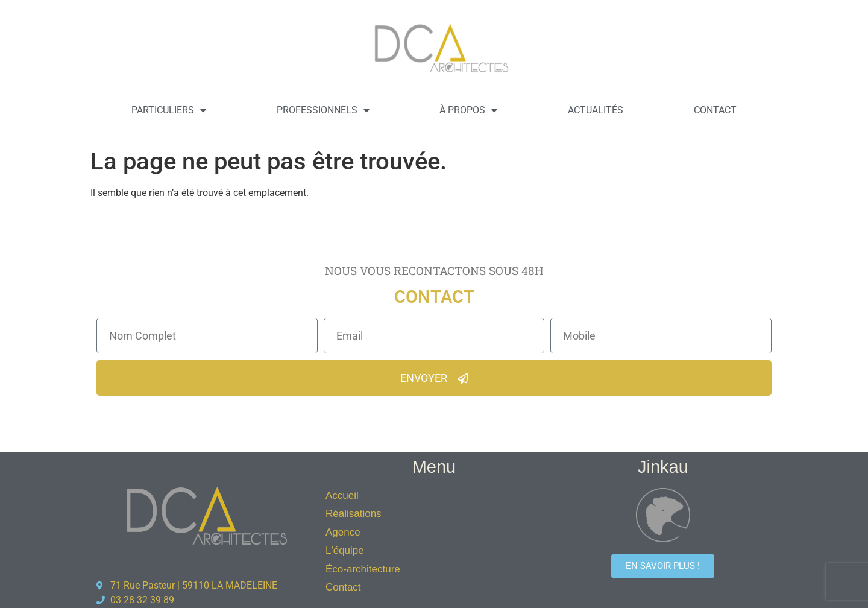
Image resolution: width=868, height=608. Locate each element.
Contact (715, 110)
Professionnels (323, 110)
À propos (468, 110)
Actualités (596, 110)
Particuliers (169, 110)
